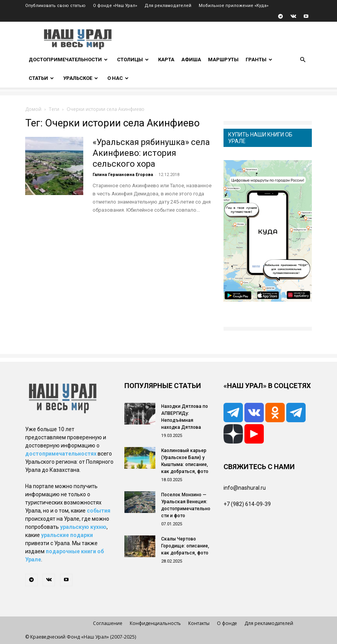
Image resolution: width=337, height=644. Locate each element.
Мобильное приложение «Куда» (234, 6)
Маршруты (223, 60)
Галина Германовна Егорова (123, 175)
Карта (166, 60)
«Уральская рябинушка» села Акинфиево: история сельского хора (151, 153)
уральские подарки (67, 535)
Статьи (41, 78)
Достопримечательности (68, 60)
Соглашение (108, 623)
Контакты (199, 623)
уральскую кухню (83, 527)
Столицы (133, 60)
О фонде (227, 623)
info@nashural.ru (245, 488)
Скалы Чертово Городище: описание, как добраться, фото (185, 546)
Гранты (259, 60)
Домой (33, 109)
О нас (118, 78)
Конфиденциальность (155, 623)
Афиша (191, 60)
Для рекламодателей (168, 6)
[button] (303, 60)
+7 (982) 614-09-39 (247, 504)
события (99, 511)
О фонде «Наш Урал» (115, 6)
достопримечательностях (61, 454)
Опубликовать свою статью (55, 6)
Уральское (81, 78)
